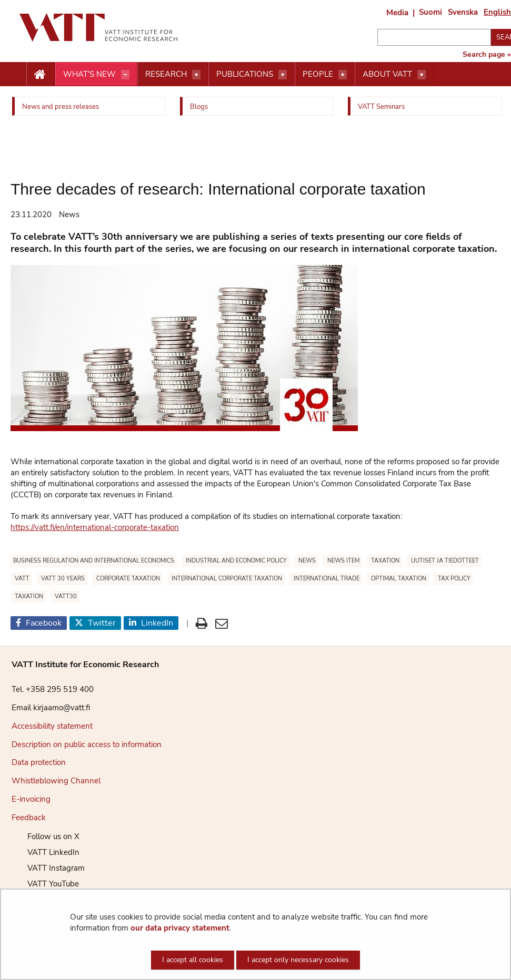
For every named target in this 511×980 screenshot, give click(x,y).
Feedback (29, 818)
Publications (245, 74)
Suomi (430, 12)
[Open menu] (125, 75)
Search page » (487, 55)
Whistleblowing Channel (56, 781)
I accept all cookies (193, 960)
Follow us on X (46, 836)
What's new (89, 74)
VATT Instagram (48, 868)
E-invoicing (31, 799)
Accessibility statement (52, 726)
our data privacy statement (180, 928)
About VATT (387, 74)
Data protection (39, 762)
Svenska (463, 12)
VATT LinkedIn (46, 852)
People (318, 74)
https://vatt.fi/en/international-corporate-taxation (95, 527)
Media (397, 13)
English (497, 12)
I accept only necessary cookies (298, 960)
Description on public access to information (87, 744)
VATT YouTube (45, 884)
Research (166, 74)
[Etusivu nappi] (41, 75)
